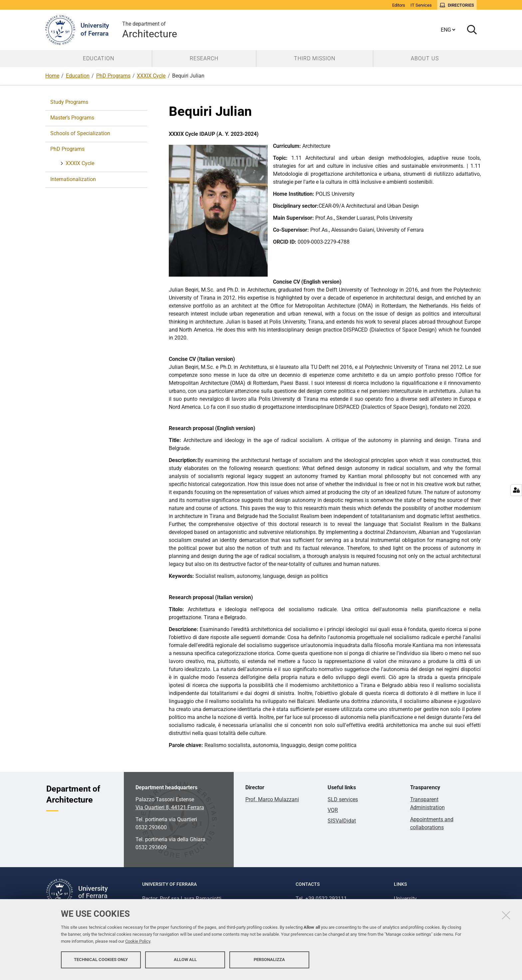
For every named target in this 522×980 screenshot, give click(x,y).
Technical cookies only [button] (101, 963)
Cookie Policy (138, 944)
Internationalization (73, 179)
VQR (333, 810)
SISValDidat (342, 821)
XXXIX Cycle (151, 76)
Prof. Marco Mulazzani (272, 799)
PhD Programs (113, 76)
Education (78, 76)
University (405, 899)
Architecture (150, 30)
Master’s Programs (72, 118)
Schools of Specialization (80, 133)
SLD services (343, 799)
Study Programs (69, 102)
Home (52, 76)
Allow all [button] (185, 963)
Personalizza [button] (269, 963)
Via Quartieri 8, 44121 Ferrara (170, 807)
